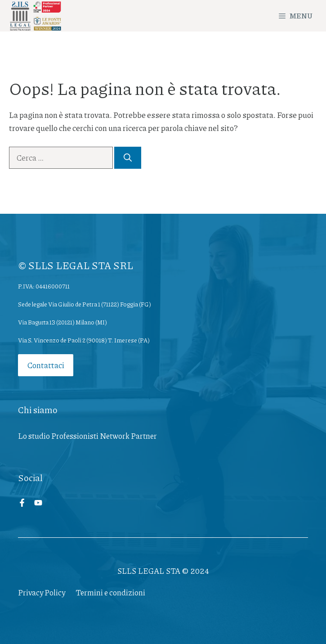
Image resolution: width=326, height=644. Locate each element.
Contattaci (46, 365)
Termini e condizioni (110, 592)
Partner (144, 436)
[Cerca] (128, 158)
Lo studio (34, 436)
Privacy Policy (42, 592)
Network (115, 436)
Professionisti (75, 436)
